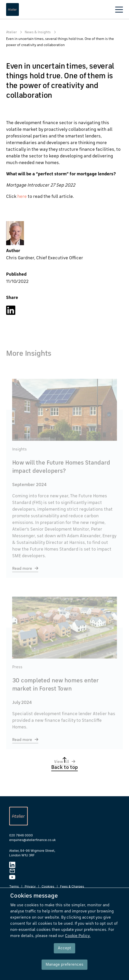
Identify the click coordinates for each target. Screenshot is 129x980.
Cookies (48, 886)
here (22, 197)
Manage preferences (64, 965)
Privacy (30, 886)
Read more (22, 574)
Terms (14, 886)
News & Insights (38, 32)
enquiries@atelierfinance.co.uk (33, 840)
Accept (64, 948)
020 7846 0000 (21, 835)
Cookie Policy (78, 936)
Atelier (11, 32)
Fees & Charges (72, 886)
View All (62, 768)
